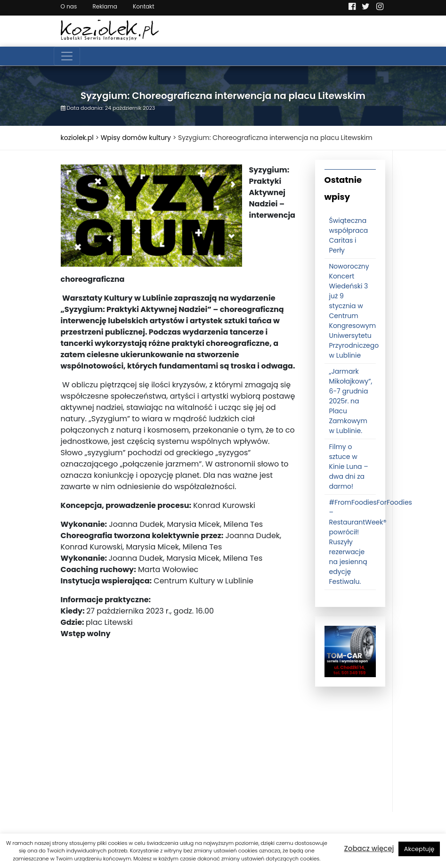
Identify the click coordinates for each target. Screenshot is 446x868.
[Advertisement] (181, 746)
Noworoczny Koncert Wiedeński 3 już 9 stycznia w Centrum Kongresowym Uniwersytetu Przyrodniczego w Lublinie (354, 311)
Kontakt (144, 6)
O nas (69, 6)
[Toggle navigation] (67, 56)
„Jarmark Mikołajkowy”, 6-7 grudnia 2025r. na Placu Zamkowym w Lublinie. (351, 401)
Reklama (105, 6)
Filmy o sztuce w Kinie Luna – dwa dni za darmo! (349, 467)
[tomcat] (350, 651)
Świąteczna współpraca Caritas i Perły (349, 235)
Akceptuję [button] (419, 849)
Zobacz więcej (369, 848)
